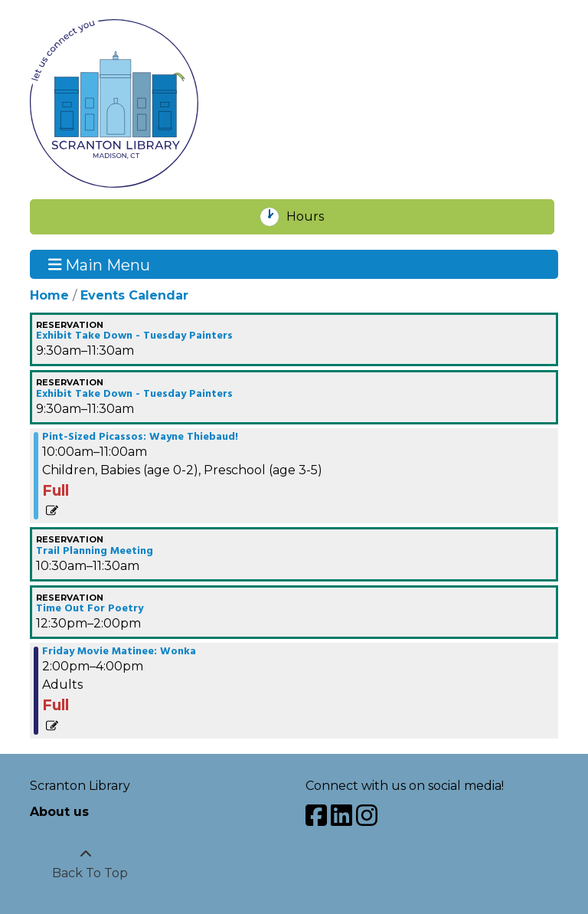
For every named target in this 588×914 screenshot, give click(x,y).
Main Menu (100, 264)
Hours (314, 217)
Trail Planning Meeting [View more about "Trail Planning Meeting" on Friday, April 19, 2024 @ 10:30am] (95, 552)
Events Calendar (134, 295)
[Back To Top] (86, 864)
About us (59, 812)
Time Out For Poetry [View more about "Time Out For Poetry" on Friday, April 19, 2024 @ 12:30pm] (90, 609)
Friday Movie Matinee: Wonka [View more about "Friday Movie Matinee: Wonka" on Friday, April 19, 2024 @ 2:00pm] (119, 652)
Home (49, 295)
